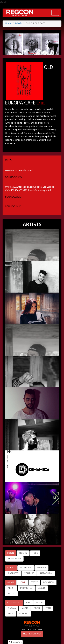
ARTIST (11, 588)
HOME (22, 582)
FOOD (37, 608)
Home (8, 23)
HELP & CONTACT (32, 634)
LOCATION (49, 582)
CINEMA (12, 608)
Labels (18, 23)
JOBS (35, 553)
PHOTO (11, 594)
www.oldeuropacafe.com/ (19, 170)
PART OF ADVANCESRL (32, 630)
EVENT (34, 582)
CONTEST (24, 614)
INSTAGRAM (46, 573)
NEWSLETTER (14, 559)
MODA (39, 603)
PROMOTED (26, 588)
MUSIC (25, 608)
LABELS (42, 588)
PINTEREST (13, 573)
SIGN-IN (23, 553)
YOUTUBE (29, 573)
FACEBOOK (26, 568)
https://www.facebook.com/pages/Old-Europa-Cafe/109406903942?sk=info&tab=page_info (30, 189)
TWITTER (41, 568)
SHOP (11, 614)
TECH (48, 608)
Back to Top (15, 642)
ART (28, 603)
